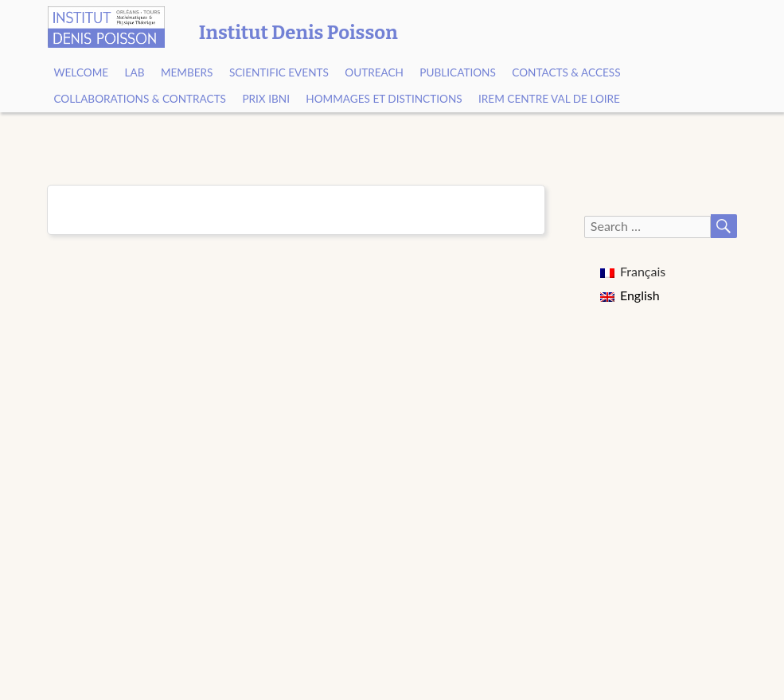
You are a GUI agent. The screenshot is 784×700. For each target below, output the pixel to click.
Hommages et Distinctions (384, 99)
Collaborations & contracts (140, 99)
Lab (135, 72)
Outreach (374, 72)
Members (187, 72)
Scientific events (279, 72)
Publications (458, 72)
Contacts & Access (566, 72)
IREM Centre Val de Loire (549, 99)
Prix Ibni (266, 99)
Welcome (81, 72)
